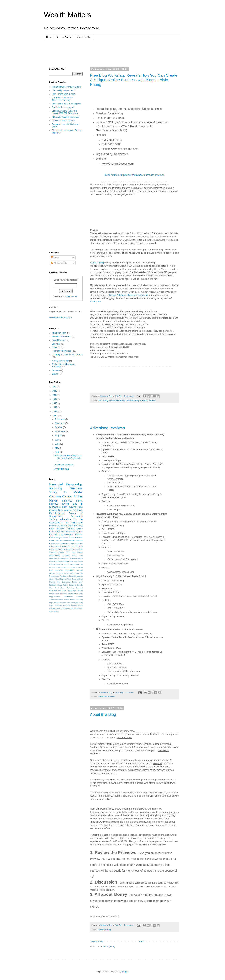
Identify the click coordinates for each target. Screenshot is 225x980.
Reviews (152, 400)
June (58, 444)
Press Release (55, 549)
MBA (57, 579)
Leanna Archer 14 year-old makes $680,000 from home (65, 112)
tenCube (66, 555)
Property (74, 549)
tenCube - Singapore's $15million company (62, 99)
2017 (55, 391)
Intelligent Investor (63, 573)
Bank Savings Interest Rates (62, 538)
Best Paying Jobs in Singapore (66, 104)
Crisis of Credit (55, 567)
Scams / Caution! (64, 37)
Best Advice (65, 510)
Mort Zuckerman (64, 582)
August (59, 436)
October (59, 427)
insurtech (66, 605)
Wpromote (62, 603)
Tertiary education (60, 519)
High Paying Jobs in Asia (63, 94)
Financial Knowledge (62, 351)
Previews (144, 400)
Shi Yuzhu (62, 591)
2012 (55, 407)
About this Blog (103, 714)
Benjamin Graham (62, 561)
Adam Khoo (77, 555)
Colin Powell (64, 564)
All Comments (59, 263)
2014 (55, 399)
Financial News (72, 501)
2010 (55, 416)
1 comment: (129, 396)
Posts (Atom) (109, 947)
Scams (55, 374)
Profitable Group (56, 585)
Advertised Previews (107, 428)
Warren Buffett (63, 600)
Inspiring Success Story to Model (67, 355)
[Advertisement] (113, 53)
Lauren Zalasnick (70, 576)
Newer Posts (97, 942)
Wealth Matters (67, 15)
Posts (55, 258)
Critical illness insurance (60, 546)
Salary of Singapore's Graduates (66, 515)
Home (49, 37)
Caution (55, 347)
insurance (78, 544)
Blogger (125, 972)
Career (67, 496)
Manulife (63, 579)
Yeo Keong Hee (73, 603)
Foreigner (69, 535)
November (60, 423)
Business (56, 344)
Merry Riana (71, 579)
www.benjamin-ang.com (60, 318)
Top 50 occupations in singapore (66, 521)
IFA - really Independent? (64, 90)
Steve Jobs (78, 594)
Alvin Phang (103, 400)
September (60, 432)
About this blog (84, 37)
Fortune (70, 529)
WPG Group (68, 544)
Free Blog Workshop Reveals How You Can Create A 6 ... (68, 458)
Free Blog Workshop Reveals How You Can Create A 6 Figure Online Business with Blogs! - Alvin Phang (134, 80)
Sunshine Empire (57, 552)
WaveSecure (55, 555)
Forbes (73, 567)
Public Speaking (69, 585)
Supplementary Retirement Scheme (66, 597)
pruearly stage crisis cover (73, 608)
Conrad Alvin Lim (76, 564)
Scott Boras (60, 588)
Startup (71, 594)
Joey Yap (59, 576)
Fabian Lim (65, 567)
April (57, 452)
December (60, 419)
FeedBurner (72, 296)
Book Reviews (59, 340)
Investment (78, 541)
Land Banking (77, 546)
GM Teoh (79, 567)
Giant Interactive (56, 570)
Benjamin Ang (56, 535)
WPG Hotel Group (74, 552)
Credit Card (54, 541)
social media (54, 611)
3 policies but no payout (63, 107)
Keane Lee (54, 544)
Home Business (66, 541)
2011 (55, 412)
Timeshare (53, 600)
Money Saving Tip (60, 361)
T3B (61, 544)
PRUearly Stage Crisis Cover (65, 117)
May (57, 448)
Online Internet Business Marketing (124, 400)
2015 (55, 395)
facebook (58, 605)
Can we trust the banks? (63, 121)
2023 (55, 387)
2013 (55, 403)
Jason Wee (75, 573)
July (57, 440)
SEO (81, 549)
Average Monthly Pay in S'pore (66, 87)
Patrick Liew (77, 582)
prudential (58, 608)
